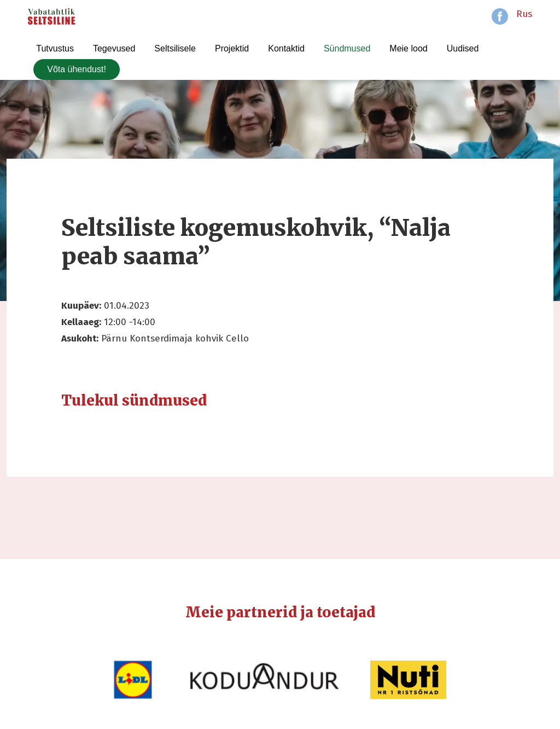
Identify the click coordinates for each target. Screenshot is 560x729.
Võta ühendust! (77, 69)
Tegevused (114, 48)
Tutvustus (55, 48)
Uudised (463, 48)
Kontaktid (286, 48)
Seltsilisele (175, 48)
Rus (524, 14)
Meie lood (408, 48)
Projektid (232, 48)
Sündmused (347, 48)
